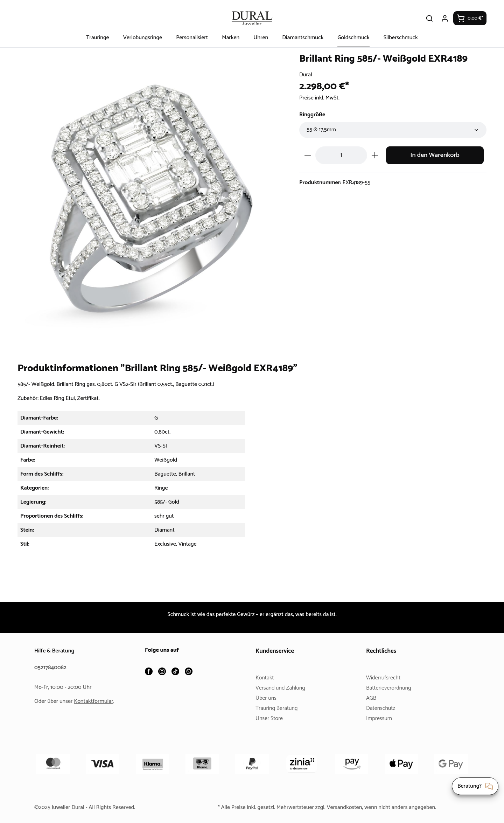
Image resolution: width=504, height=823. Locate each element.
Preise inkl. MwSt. (321, 98)
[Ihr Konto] (445, 18)
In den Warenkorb (435, 155)
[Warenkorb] (470, 18)
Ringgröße (313, 115)
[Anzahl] (341, 155)
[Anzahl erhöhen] (375, 155)
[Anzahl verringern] (307, 155)
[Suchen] (430, 18)
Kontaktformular (96, 701)
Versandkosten (346, 807)
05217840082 (51, 668)
